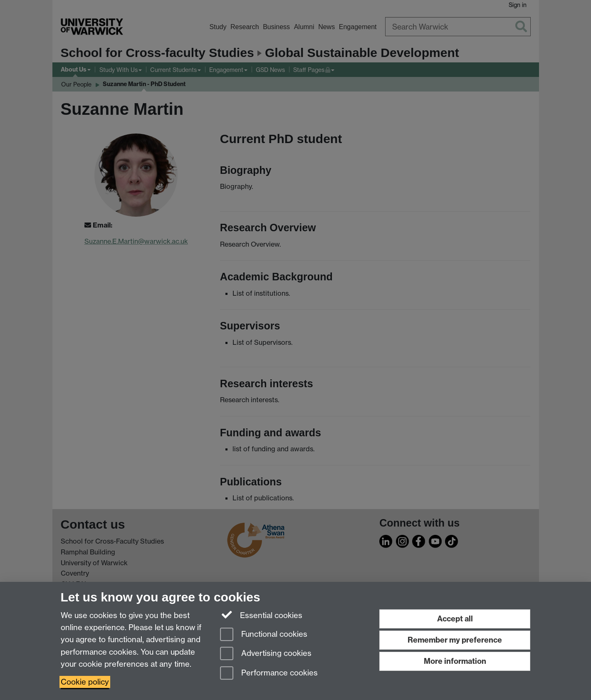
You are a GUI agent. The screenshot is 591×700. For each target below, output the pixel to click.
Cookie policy (85, 682)
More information (455, 661)
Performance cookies (269, 674)
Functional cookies (264, 635)
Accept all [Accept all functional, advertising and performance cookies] (455, 619)
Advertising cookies (266, 654)
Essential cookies (261, 615)
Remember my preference (455, 640)
